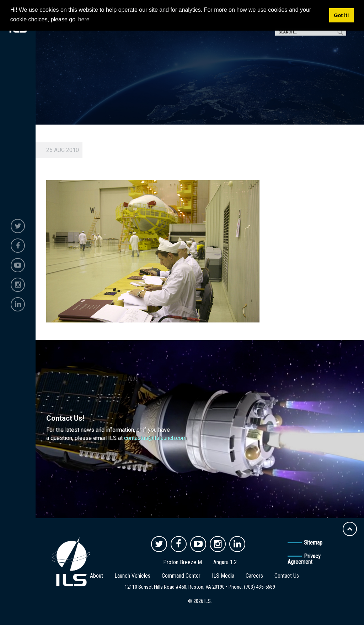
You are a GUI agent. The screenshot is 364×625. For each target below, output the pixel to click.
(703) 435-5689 (259, 587)
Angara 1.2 (225, 562)
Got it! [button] (341, 15)
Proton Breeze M (183, 562)
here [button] (84, 19)
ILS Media (223, 576)
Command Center (181, 576)
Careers (254, 576)
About (97, 576)
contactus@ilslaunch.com (155, 438)
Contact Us (287, 576)
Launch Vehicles (132, 576)
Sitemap (313, 543)
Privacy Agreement (304, 559)
